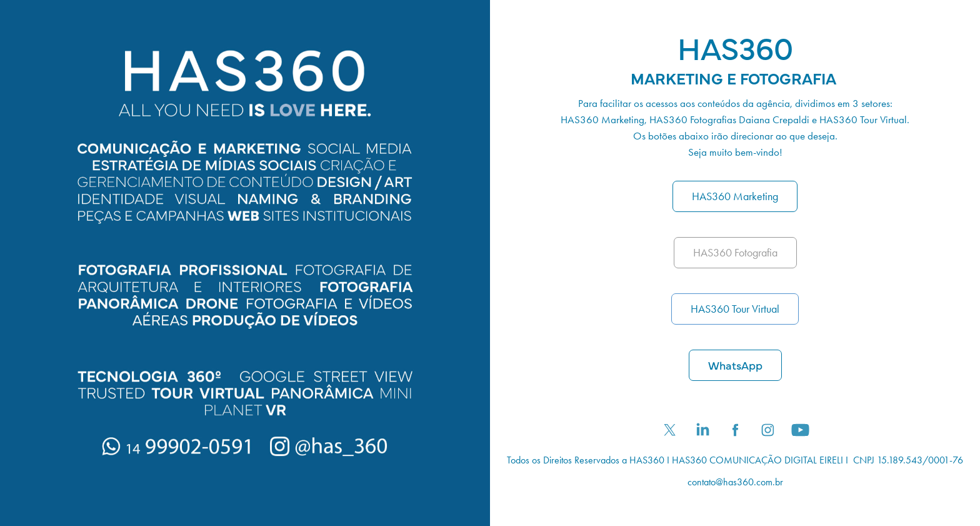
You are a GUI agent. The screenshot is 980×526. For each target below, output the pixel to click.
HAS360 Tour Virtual (735, 309)
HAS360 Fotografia (735, 253)
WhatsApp (735, 365)
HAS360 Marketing (735, 196)
